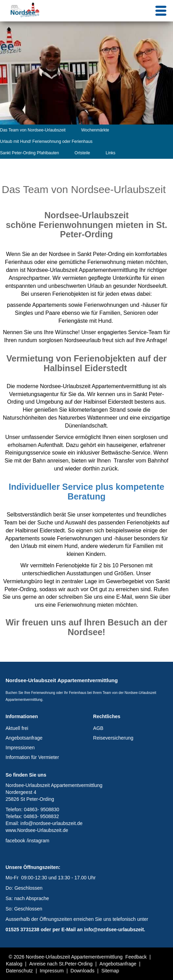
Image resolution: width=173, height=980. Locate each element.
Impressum (51, 971)
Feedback (136, 957)
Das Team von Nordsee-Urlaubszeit (33, 130)
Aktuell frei (17, 728)
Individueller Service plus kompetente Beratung (86, 492)
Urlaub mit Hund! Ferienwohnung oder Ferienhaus (46, 141)
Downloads (82, 971)
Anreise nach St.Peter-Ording (61, 964)
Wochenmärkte (95, 130)
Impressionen (20, 748)
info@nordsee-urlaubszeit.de (51, 823)
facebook (15, 841)
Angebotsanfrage (24, 738)
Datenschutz (19, 971)
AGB (98, 728)
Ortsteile (82, 153)
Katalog (14, 964)
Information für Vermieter (32, 757)
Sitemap (110, 971)
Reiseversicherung (113, 738)
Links (111, 153)
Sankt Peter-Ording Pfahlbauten (29, 153)
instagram (39, 841)
